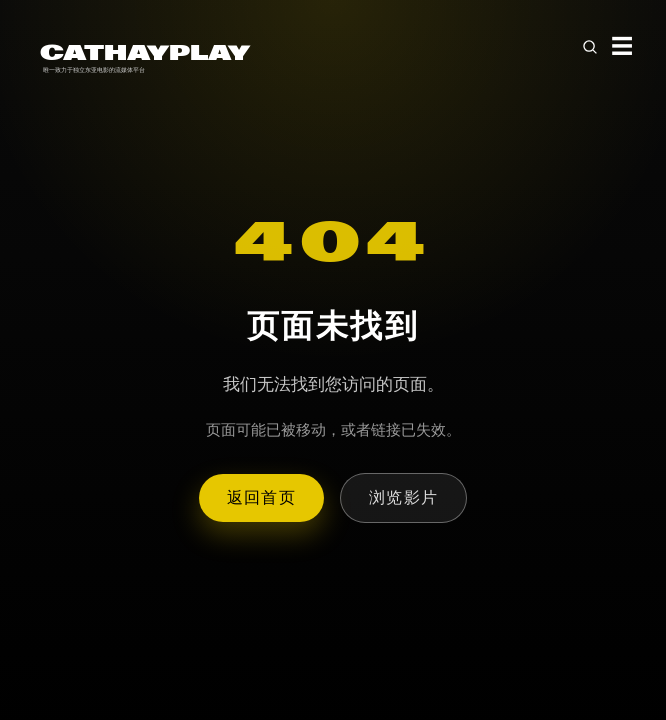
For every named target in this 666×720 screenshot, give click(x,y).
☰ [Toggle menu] (622, 46)
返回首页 (261, 497)
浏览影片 (403, 497)
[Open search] (590, 47)
